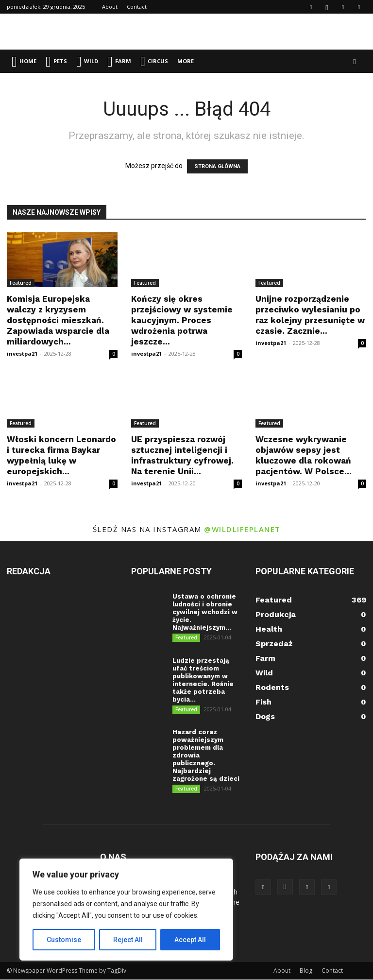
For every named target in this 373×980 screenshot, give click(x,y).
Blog (306, 971)
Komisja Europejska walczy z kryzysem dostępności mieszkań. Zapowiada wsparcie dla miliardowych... (58, 320)
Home (24, 61)
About (110, 7)
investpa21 (22, 353)
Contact (137, 7)
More (186, 61)
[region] (126, 910)
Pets (56, 61)
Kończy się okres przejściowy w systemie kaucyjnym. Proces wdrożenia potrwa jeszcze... (182, 320)
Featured (21, 283)
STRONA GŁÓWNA (217, 166)
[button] (355, 61)
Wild (87, 61)
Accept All (190, 940)
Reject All (128, 940)
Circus (154, 61)
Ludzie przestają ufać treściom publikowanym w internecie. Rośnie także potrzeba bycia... (203, 680)
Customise (64, 940)
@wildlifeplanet (242, 529)
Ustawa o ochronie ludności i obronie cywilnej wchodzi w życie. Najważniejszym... (205, 612)
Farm (119, 61)
